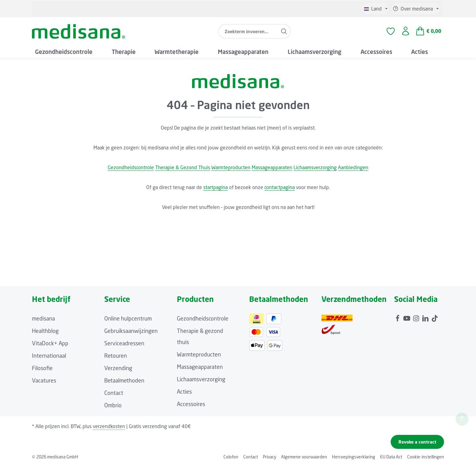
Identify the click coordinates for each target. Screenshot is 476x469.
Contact (114, 396)
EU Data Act (391, 460)
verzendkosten (109, 429)
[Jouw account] (405, 33)
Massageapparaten (272, 170)
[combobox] (248, 33)
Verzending (118, 371)
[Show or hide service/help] (416, 9)
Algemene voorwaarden (304, 460)
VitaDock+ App (50, 346)
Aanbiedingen (353, 170)
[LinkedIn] (426, 320)
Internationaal (49, 358)
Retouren (116, 358)
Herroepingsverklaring (354, 460)
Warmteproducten (231, 170)
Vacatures (44, 383)
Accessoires (191, 407)
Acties (184, 394)
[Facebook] (398, 320)
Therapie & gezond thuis (200, 339)
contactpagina (280, 190)
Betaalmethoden (124, 383)
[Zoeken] (284, 33)
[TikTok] (435, 320)
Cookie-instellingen (426, 460)
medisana (43, 321)
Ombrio (113, 408)
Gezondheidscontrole (131, 170)
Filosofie (42, 371)
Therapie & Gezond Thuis (183, 170)
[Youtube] (407, 320)
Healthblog (45, 334)
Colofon (231, 460)
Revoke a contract (417, 445)
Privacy (269, 460)
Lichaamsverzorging (315, 170)
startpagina (216, 190)
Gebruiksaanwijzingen (131, 334)
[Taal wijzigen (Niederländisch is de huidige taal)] (376, 9)
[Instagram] (417, 320)
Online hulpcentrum (128, 321)
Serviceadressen (124, 346)
